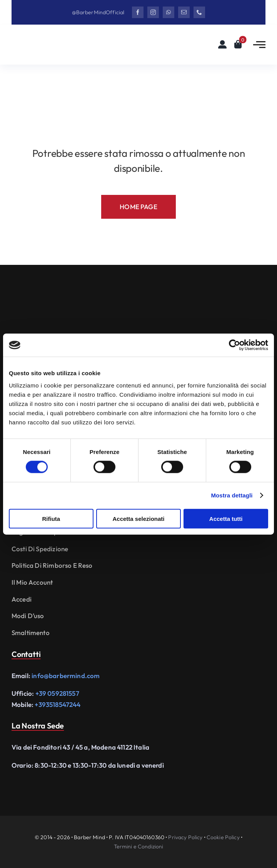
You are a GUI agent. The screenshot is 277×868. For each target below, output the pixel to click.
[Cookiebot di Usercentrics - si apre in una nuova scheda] (234, 345)
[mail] (184, 12)
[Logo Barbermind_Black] (58, 40)
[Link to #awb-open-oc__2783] (259, 45)
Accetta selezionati (138, 518)
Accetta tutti (226, 518)
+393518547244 (58, 704)
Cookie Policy (223, 837)
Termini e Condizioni (139, 846)
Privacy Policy (185, 837)
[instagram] (153, 12)
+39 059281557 (57, 693)
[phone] (199, 12)
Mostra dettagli (232, 495)
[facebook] (138, 12)
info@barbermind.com (66, 676)
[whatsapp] (169, 12)
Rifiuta (51, 518)
